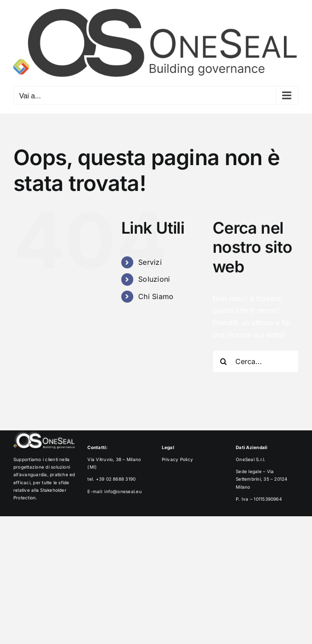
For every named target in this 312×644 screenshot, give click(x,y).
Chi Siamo (156, 296)
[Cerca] (224, 361)
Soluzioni (154, 279)
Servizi (150, 262)
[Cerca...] (256, 361)
